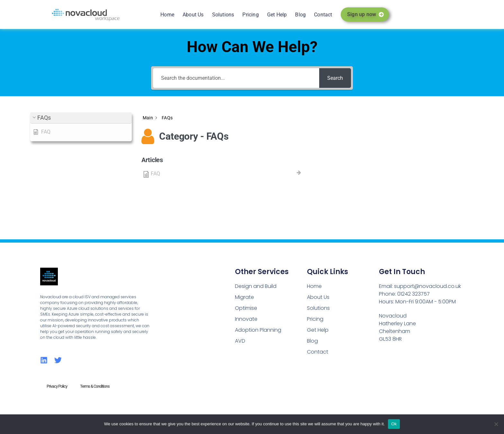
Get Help (277, 15)
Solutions (223, 15)
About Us (193, 15)
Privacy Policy (57, 386)
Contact (323, 15)
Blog (300, 15)
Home (167, 15)
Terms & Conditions (95, 386)
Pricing (250, 15)
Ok (394, 424)
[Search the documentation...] (236, 78)
